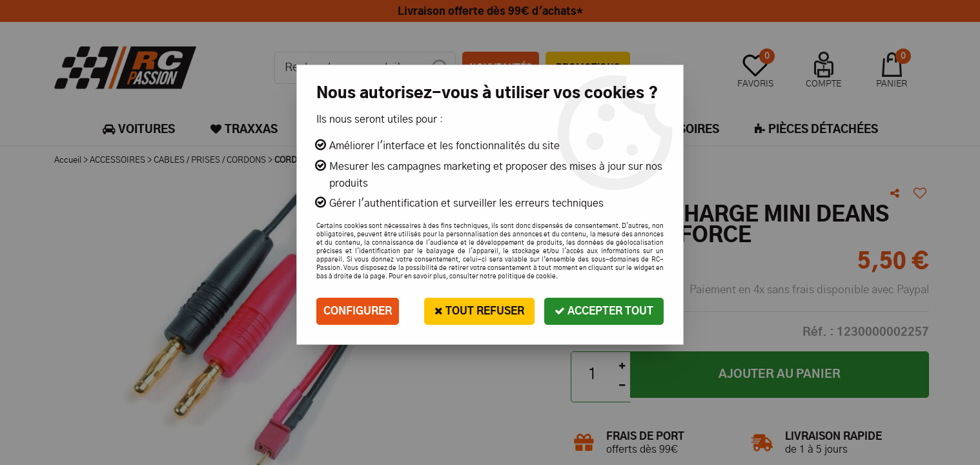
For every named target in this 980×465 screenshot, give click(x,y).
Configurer (358, 311)
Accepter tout (604, 311)
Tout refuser (479, 311)
